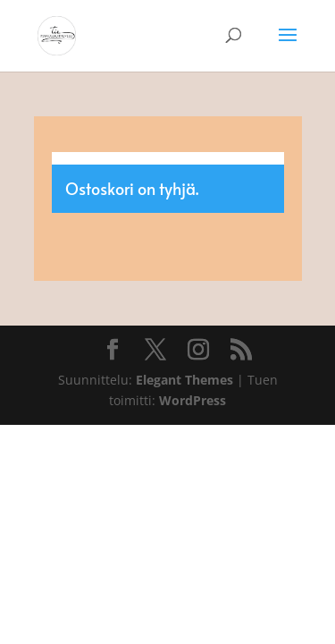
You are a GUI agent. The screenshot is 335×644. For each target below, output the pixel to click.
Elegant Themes (184, 380)
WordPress (193, 400)
